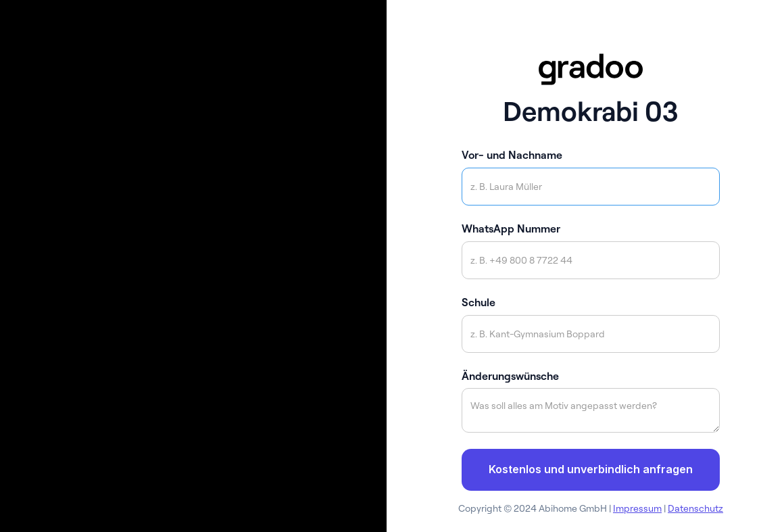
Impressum (637, 508)
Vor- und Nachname (512, 155)
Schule (479, 302)
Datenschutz (695, 508)
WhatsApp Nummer (511, 228)
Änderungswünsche (510, 376)
